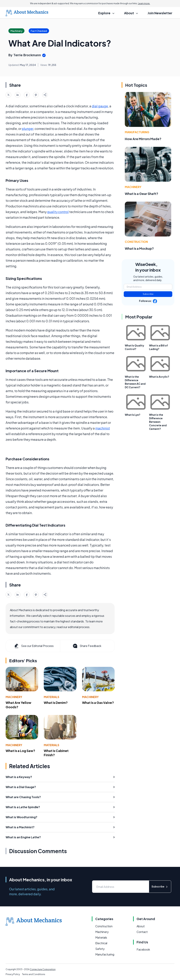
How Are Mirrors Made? (143, 139)
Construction (136, 242)
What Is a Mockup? (139, 248)
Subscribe (148, 294)
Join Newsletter (160, 13)
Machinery (14, 697)
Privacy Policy (13, 974)
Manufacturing (137, 132)
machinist (103, 428)
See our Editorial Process (34, 646)
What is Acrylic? (159, 377)
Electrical (101, 943)
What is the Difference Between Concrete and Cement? (158, 422)
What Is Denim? (56, 703)
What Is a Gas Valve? (98, 703)
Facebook (143, 949)
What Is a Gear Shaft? (142, 194)
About (141, 926)
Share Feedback (87, 646)
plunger (28, 129)
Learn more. (144, 3)
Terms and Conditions (34, 974)
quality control (58, 212)
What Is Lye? (133, 415)
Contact (142, 932)
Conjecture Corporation (43, 969)
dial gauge (100, 106)
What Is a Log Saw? (20, 751)
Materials (52, 697)
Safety (100, 949)
